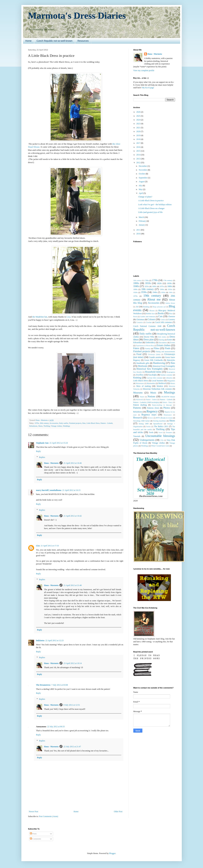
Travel (160, 433)
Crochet (149, 322)
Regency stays (149, 415)
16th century (137, 280)
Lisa (69, 317)
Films (156, 348)
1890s (136, 289)
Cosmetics (140, 322)
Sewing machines (159, 421)
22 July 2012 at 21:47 (72, 747)
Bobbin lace (150, 313)
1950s (163, 292)
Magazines (171, 381)
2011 (139, 230)
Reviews (150, 418)
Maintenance (140, 383)
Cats (161, 316)
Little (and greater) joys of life (150, 212)
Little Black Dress (93, 423)
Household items (153, 372)
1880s (170, 286)
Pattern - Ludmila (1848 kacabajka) (146, 402)
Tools (151, 432)
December (143, 166)
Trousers (169, 432)
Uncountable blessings (160, 436)
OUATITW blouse (168, 397)
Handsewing (159, 363)
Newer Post (34, 812)
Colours (152, 319)
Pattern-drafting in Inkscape (162, 405)
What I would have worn (160, 446)
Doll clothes (162, 337)
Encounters (163, 342)
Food (139, 354)
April (141, 193)
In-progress (171, 372)
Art (137, 307)
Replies (42, 457)
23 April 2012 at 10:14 (73, 663)
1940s (155, 292)
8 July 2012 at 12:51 (72, 705)
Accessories (54, 423)
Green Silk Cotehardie (154, 360)
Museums (138, 393)
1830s (169, 283)
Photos (167, 408)
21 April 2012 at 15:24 (59, 443)
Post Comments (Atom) (49, 816)
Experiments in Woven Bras (145, 346)
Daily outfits (64, 423)
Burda (135, 317)
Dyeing (162, 340)
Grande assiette (155, 357)
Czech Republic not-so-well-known (55, 41)
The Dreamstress (43, 685)
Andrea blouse (170, 303)
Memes (173, 383)
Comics (163, 320)
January (142, 225)
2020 (139, 131)
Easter (170, 340)
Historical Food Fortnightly (164, 366)
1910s (170, 289)
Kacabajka (153, 375)
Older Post (118, 812)
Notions (152, 396)
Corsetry (172, 319)
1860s (154, 286)
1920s (136, 292)
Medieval (162, 383)
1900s (162, 289)
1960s (171, 292)
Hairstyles (171, 360)
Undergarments (147, 440)
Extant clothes (164, 345)
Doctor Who (149, 337)
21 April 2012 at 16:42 (73, 516)
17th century (168, 280)
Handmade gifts (143, 363)
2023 (139, 124)
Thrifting (47, 426)
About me (154, 299)
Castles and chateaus (148, 316)
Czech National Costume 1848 (147, 326)
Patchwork (139, 400)
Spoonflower (158, 424)
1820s (159, 283)
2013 (139, 159)
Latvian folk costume (155, 378)
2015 (139, 151)
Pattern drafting (140, 405)
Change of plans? (145, 197)
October (142, 174)
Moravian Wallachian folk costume (157, 389)
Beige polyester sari (159, 307)
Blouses (152, 311)
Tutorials (137, 436)
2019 (139, 135)
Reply (39, 451)
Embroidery (150, 342)
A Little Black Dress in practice (151, 201)
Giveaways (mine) (154, 354)
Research (138, 418)
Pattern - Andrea (151, 400)
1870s (162, 286)
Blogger (112, 853)
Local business (158, 381)
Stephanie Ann (42, 443)
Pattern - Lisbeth (107, 423)
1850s (147, 286)
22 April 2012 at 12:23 (55, 640)
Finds (168, 348)
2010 (139, 234)
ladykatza (40, 640)
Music (153, 393)
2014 (139, 155)
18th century (148, 289)
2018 (139, 139)
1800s (136, 283)
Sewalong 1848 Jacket (142, 421)
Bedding (146, 307)
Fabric (136, 348)
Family (148, 348)
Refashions (33, 426)
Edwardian (138, 342)
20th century (44, 423)
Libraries (169, 378)
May (141, 189)
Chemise (171, 316)
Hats (84, 423)
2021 (139, 128)
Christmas (140, 319)
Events (173, 342)
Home (28, 41)
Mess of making (144, 386)
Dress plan (148, 339)
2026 (139, 112)
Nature (142, 397)
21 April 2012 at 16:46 (73, 463)
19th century (152, 296)
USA (162, 440)
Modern (160, 386)
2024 (139, 120)
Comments (36, 839)
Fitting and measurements (165, 351)
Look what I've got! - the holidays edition (155, 205)
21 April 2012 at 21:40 (73, 585)
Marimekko (151, 383)
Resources (83, 41)
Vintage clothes (56, 426)
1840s (136, 286)
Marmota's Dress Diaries (77, 16)
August (142, 182)
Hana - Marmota (51, 463)
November (143, 170)
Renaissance (168, 415)
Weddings (66, 426)
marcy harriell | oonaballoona (49, 490)
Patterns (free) (153, 408)
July (141, 186)
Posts (33, 834)
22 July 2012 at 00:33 (56, 727)
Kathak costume (166, 375)
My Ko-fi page (148, 88)
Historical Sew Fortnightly (150, 369)
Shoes (40, 426)
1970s (37, 423)
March (142, 217)
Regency (152, 411)
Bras (171, 313)
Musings (169, 392)
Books (161, 313)
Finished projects (75, 423)
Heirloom (143, 366)
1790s (155, 280)
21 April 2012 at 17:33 (50, 546)
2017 (139, 143)
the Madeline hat (40, 317)
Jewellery (140, 375)
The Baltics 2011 (161, 426)
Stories (148, 427)
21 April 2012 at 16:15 (71, 490)
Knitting (137, 378)
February (143, 221)
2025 (139, 116)
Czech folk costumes (164, 322)
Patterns (137, 408)
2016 (139, 147)
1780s (147, 280)
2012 (139, 163)
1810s (148, 283)
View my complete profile (144, 70)
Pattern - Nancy (167, 402)
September (143, 178)
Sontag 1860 (144, 424)
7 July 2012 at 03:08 (60, 685)
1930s (144, 292)
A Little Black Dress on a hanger (151, 208)
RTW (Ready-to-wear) (164, 418)
